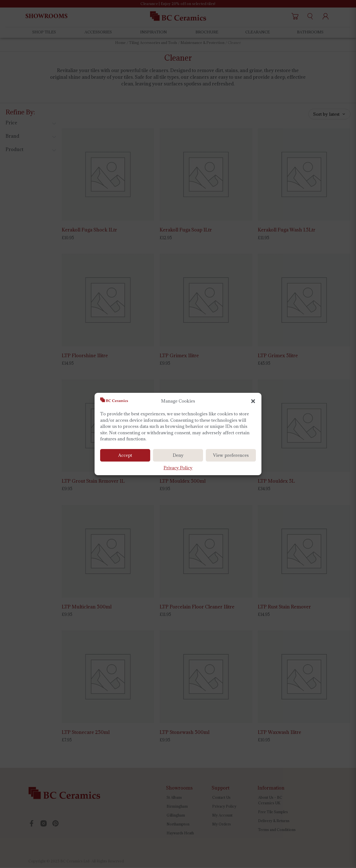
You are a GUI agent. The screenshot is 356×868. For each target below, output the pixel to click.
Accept (125, 455)
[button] (253, 401)
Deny (178, 455)
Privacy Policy (178, 468)
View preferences (231, 455)
